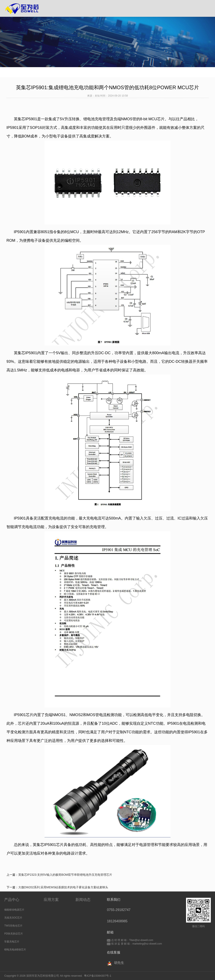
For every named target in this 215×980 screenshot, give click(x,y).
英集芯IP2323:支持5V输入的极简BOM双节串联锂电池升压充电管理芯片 (65, 875)
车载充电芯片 (12, 942)
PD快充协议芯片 (14, 934)
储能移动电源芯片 (14, 910)
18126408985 (117, 921)
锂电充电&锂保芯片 (15, 950)
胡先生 (115, 963)
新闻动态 (83, 900)
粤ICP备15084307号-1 (98, 976)
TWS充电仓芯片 (13, 926)
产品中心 (12, 900)
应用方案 (51, 900)
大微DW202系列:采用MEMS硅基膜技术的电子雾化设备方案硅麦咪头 (63, 887)
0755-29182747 (119, 910)
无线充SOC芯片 (13, 918)
